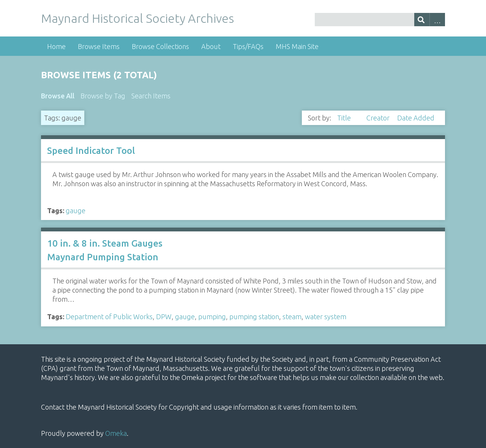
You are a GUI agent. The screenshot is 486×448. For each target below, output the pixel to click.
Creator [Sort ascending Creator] (379, 118)
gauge (76, 211)
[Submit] (422, 20)
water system (326, 317)
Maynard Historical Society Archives (137, 18)
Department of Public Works (109, 317)
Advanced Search (437, 20)
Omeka (116, 433)
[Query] (380, 20)
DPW (164, 317)
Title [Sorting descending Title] (345, 118)
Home (56, 46)
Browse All (58, 96)
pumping (212, 317)
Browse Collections (160, 46)
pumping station (254, 317)
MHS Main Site (297, 46)
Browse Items (99, 46)
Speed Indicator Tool (91, 151)
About (211, 46)
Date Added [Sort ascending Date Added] (416, 118)
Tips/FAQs (248, 46)
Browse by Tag (103, 96)
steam (292, 317)
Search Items (151, 96)
